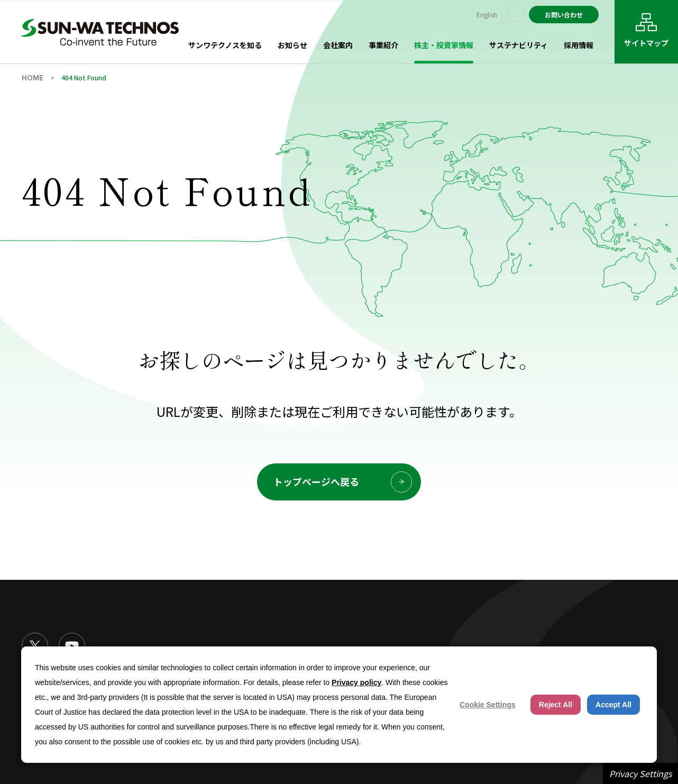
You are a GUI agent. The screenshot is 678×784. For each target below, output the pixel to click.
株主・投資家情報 (444, 45)
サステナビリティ (519, 45)
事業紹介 (383, 45)
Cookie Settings (488, 705)
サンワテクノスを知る (225, 45)
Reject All (556, 705)
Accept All (613, 705)
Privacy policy (356, 682)
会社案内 (338, 45)
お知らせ (292, 45)
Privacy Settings (640, 773)
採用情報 (579, 45)
